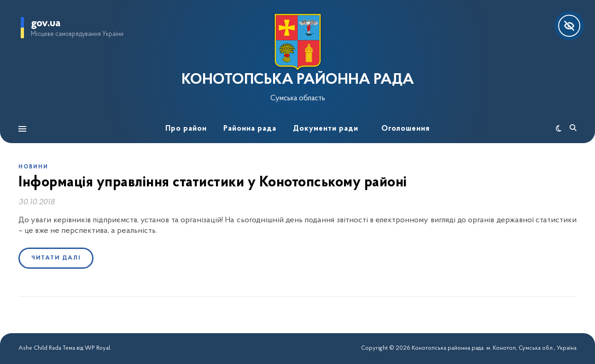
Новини (33, 167)
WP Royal (97, 348)
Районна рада (250, 129)
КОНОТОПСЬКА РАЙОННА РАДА (298, 80)
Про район (186, 129)
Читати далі (56, 258)
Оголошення (405, 129)
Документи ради (326, 129)
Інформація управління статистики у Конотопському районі (213, 183)
